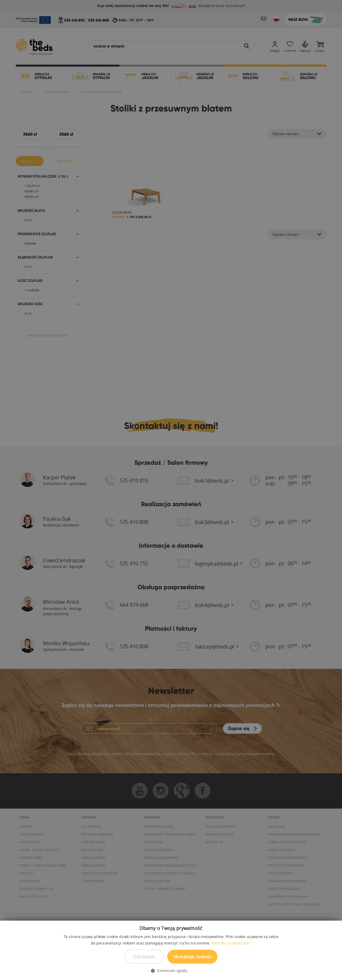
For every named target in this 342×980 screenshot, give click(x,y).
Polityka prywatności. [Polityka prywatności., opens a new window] (231, 943)
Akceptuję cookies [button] (192, 957)
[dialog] (171, 490)
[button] (171, 971)
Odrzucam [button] (144, 957)
